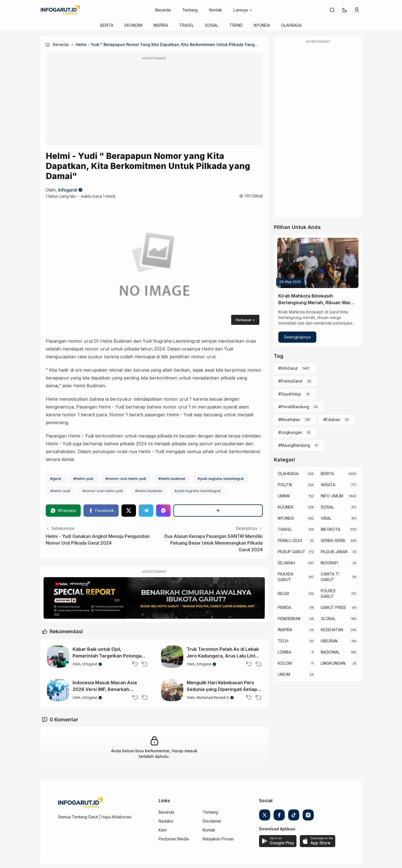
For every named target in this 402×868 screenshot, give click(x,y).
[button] (344, 10)
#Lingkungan (290, 432)
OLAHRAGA (291, 25)
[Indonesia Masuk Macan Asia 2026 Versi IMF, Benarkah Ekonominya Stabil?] (58, 690)
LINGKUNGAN (333, 663)
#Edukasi (332, 420)
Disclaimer (212, 821)
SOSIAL (212, 25)
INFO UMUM (332, 496)
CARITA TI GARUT (330, 577)
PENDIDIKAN (289, 619)
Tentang (190, 10)
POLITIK (285, 485)
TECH (283, 641)
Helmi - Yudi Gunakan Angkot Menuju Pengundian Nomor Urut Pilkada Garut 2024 (98, 540)
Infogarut (68, 190)
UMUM (284, 674)
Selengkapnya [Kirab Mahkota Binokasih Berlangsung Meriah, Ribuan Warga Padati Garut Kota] (297, 337)
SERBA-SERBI (333, 541)
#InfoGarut (288, 368)
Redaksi (166, 821)
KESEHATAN (332, 630)
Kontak (215, 10)
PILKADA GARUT (286, 577)
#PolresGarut (290, 381)
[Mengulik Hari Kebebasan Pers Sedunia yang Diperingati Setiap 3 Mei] (172, 690)
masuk (191, 751)
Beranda (163, 10)
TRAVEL (186, 25)
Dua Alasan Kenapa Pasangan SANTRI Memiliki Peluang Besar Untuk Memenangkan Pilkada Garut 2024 (214, 543)
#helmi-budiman (172, 479)
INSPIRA (161, 25)
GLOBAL (328, 619)
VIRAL (326, 518)
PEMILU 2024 (290, 541)
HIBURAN (329, 641)
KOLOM (285, 663)
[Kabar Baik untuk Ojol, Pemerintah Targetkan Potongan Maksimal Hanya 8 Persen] (58, 657)
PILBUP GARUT (292, 552)
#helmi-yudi (83, 479)
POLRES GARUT (328, 593)
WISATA (328, 485)
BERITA (107, 25)
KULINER (286, 507)
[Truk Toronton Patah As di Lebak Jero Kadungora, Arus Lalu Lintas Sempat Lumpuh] (172, 657)
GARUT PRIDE (333, 607)
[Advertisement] (154, 103)
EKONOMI (133, 25)
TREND (236, 25)
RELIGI (283, 593)
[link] (332, 10)
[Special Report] (154, 598)
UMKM (284, 496)
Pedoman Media (174, 839)
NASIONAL (330, 652)
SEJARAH (286, 563)
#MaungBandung (294, 445)
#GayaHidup (290, 394)
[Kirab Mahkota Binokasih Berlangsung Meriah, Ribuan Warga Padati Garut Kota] (318, 263)
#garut (56, 479)
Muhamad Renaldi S (213, 697)
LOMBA (284, 652)
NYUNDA (262, 25)
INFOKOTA (331, 529)
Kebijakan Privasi (218, 839)
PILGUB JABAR (334, 552)
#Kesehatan (289, 420)
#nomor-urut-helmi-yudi (126, 479)
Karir (163, 830)
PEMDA (284, 607)
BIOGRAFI (329, 563)
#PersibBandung (294, 407)
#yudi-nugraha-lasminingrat (221, 479)
